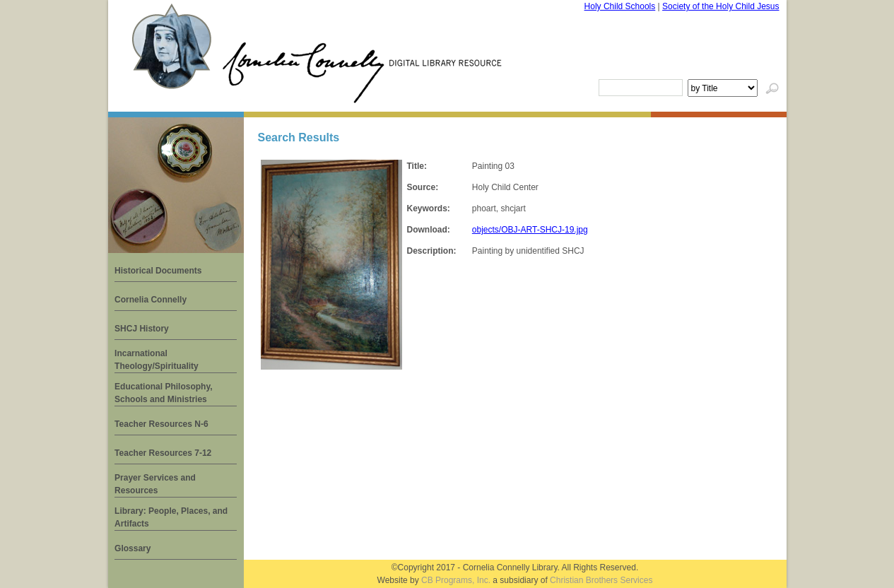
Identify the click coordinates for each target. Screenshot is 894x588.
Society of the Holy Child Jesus (721, 6)
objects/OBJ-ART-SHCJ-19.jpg (530, 230)
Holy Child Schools (620, 6)
